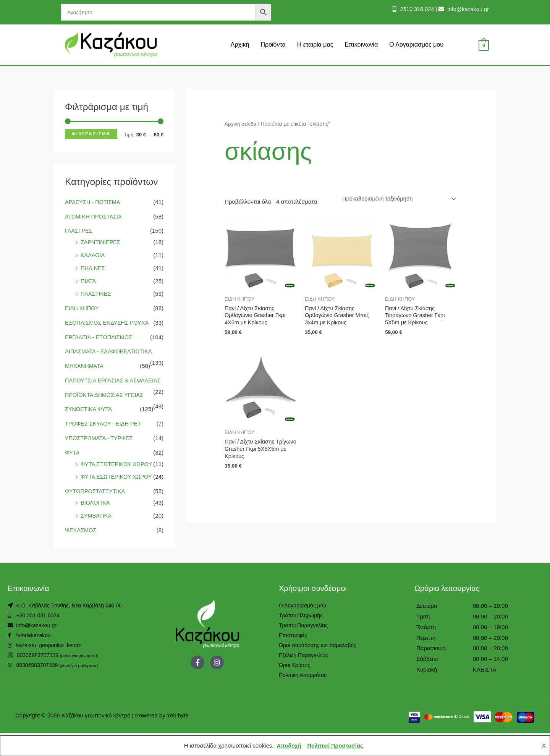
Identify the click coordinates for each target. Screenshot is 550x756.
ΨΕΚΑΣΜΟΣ (81, 553)
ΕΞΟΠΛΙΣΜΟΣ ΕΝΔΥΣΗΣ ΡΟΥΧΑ (108, 323)
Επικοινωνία (361, 45)
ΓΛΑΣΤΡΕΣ (79, 231)
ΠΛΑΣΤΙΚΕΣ (96, 294)
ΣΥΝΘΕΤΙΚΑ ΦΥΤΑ (89, 420)
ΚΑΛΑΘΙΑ (93, 255)
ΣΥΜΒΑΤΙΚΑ (96, 538)
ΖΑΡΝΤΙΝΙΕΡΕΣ (101, 242)
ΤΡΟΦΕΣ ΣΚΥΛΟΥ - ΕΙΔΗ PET (104, 435)
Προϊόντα (273, 45)
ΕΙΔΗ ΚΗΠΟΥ (82, 308)
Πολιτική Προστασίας (336, 745)
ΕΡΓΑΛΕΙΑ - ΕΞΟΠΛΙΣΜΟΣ (100, 337)
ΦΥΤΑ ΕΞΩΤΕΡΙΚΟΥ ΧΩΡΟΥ (118, 475)
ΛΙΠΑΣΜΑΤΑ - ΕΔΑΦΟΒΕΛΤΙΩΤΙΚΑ (110, 351)
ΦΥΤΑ (72, 464)
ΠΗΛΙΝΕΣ (93, 268)
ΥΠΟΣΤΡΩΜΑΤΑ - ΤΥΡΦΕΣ (100, 449)
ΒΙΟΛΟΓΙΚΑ (96, 525)
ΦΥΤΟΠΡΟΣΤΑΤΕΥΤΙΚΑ (96, 514)
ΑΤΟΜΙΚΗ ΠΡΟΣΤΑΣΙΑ (94, 216)
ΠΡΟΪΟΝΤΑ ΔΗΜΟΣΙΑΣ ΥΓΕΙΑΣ (106, 406)
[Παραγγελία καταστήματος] (396, 199)
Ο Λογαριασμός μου (416, 45)
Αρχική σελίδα (241, 124)
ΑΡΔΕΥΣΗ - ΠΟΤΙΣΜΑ (93, 202)
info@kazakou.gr (467, 9)
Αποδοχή (288, 745)
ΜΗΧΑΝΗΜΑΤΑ (85, 366)
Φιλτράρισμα (91, 134)
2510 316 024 (414, 9)
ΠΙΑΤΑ (88, 281)
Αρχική (240, 45)
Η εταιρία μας (315, 45)
